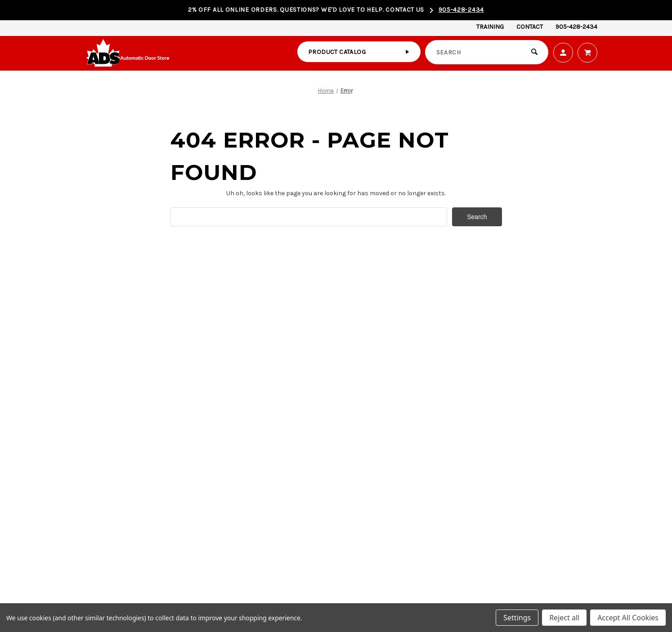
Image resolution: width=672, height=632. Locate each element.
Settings (517, 618)
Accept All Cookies (628, 618)
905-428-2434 (461, 10)
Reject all (564, 618)
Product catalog (337, 52)
